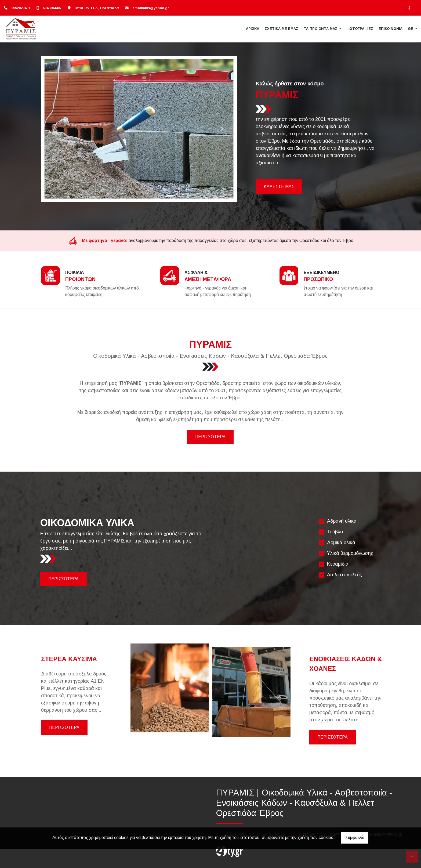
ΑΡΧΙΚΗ (253, 29)
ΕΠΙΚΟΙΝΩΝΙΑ (391, 29)
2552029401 (21, 8)
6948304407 (52, 8)
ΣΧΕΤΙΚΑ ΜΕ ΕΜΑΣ (282, 29)
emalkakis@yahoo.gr (151, 8)
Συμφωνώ (355, 838)
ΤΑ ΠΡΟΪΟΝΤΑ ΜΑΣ (321, 29)
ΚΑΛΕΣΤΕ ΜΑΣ (279, 187)
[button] (56, 129)
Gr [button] (411, 29)
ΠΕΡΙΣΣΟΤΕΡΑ (210, 437)
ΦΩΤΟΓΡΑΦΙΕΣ (360, 29)
